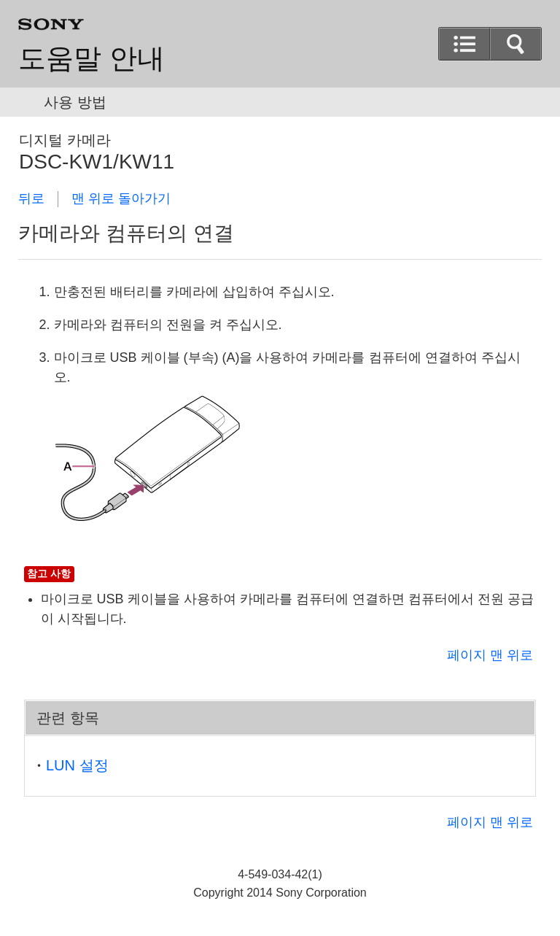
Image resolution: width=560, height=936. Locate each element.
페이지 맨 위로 (490, 655)
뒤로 (31, 198)
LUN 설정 (77, 765)
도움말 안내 (92, 58)
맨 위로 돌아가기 (121, 198)
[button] (516, 44)
